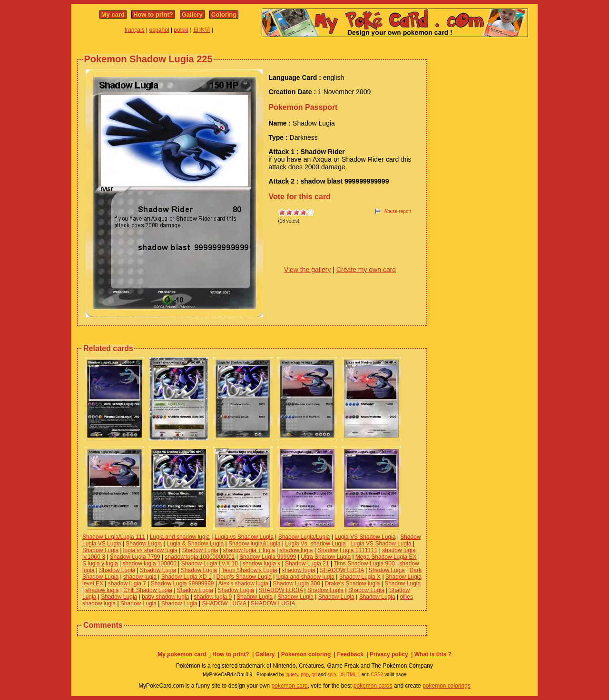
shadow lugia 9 (213, 597)
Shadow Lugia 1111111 (347, 550)
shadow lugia (296, 550)
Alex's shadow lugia (244, 583)
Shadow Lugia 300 (296, 583)
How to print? (153, 15)
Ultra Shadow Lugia (326, 557)
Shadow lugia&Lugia (254, 544)
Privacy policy (389, 654)
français (135, 30)
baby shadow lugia (165, 597)
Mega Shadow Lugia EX (386, 557)
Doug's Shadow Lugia (244, 577)
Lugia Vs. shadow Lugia (315, 544)
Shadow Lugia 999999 (268, 557)
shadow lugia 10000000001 (200, 557)
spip (332, 675)
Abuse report (398, 211)
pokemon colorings (447, 686)
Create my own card (366, 270)
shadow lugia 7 (127, 583)
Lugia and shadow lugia (180, 537)
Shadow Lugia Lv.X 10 (210, 564)
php (305, 675)
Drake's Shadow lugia (353, 583)
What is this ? (433, 654)
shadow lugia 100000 (150, 564)
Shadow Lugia (144, 544)
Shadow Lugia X (360, 577)
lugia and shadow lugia (305, 577)
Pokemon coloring (306, 654)
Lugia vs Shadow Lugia (244, 537)
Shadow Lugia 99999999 (182, 583)
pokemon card (290, 686)
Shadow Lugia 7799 (135, 557)
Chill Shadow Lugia (148, 590)
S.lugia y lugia (100, 564)
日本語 (202, 30)
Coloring (224, 15)
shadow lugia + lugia (249, 550)
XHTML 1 (350, 675)
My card (113, 15)
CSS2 (377, 675)
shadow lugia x (261, 564)
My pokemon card (182, 654)
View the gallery (308, 270)
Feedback (350, 654)
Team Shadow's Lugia (250, 570)
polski (181, 30)
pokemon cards (373, 686)
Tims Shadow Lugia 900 (364, 564)
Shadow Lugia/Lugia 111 (114, 537)
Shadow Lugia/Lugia (304, 537)
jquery (292, 675)
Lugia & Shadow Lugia (195, 544)
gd (314, 675)
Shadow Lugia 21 (307, 564)
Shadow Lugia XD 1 (187, 577)
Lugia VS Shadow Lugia (365, 537)
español (159, 30)
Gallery (192, 15)
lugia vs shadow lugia (150, 550)
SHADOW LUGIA (342, 570)
